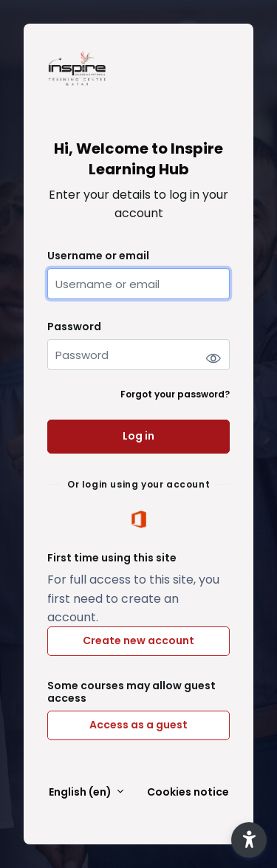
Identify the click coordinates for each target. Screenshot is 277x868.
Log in (138, 436)
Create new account (138, 640)
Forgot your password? (175, 394)
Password (74, 327)
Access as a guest (138, 725)
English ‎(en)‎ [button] (81, 792)
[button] (249, 840)
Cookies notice (188, 792)
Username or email (98, 256)
